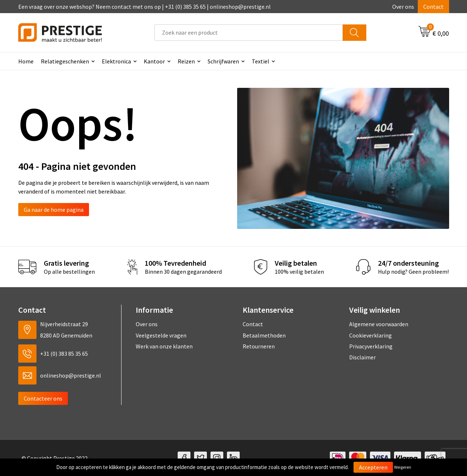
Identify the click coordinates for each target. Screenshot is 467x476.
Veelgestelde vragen (161, 335)
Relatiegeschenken (65, 61)
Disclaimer (362, 357)
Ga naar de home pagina (54, 210)
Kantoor (154, 61)
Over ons (403, 7)
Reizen (186, 61)
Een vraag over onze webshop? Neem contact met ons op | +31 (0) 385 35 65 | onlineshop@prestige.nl (144, 7)
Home (26, 61)
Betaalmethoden (264, 335)
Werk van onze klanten (164, 346)
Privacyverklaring (371, 346)
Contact (433, 7)
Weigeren (403, 467)
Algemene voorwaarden (379, 324)
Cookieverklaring (370, 335)
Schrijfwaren (223, 61)
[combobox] (249, 33)
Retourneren (259, 346)
